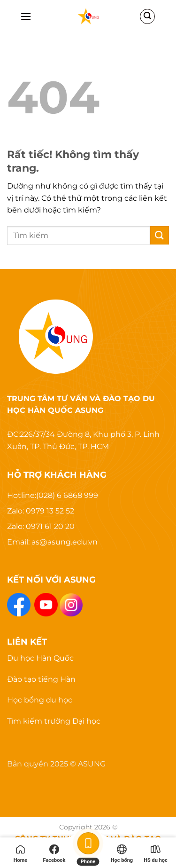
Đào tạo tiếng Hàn (41, 679)
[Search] (147, 16)
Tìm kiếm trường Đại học (54, 721)
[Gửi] (160, 235)
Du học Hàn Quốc (40, 658)
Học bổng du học (40, 700)
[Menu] (26, 16)
